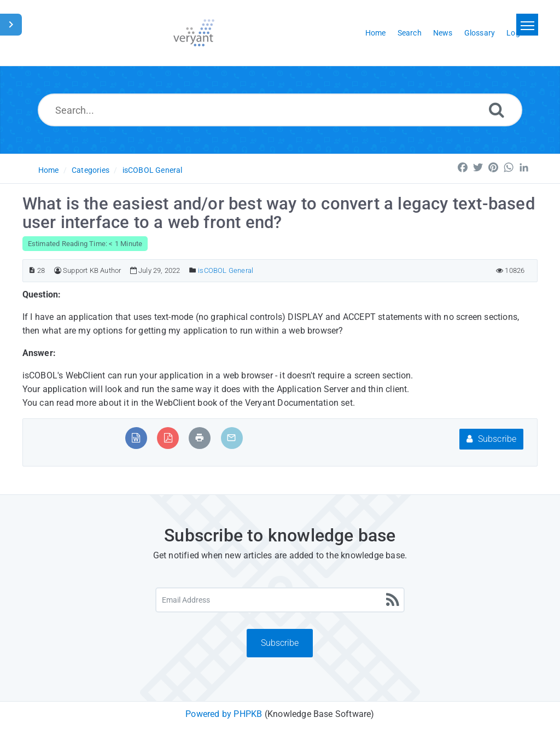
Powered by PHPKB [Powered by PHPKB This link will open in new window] (224, 714)
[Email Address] (280, 600)
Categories (91, 170)
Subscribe (491, 439)
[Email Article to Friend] (231, 438)
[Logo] (194, 33)
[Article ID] (32, 270)
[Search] (497, 110)
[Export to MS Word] (136, 438)
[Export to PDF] (168, 438)
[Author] (58, 270)
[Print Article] (200, 438)
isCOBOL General (153, 170)
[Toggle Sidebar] (11, 25)
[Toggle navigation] (527, 25)
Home (49, 170)
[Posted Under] (193, 270)
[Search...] (280, 110)
